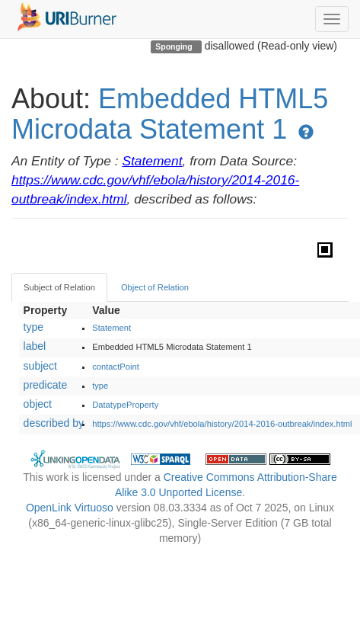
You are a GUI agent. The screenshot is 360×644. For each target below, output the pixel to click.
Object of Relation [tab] (155, 287)
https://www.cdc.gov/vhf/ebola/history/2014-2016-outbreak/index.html (222, 424)
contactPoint (116, 367)
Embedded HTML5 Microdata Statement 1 (170, 114)
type (33, 327)
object (38, 404)
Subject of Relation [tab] (59, 287)
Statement (152, 161)
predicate (46, 385)
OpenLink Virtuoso (70, 508)
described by (54, 423)
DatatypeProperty (125, 405)
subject (40, 366)
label (35, 346)
